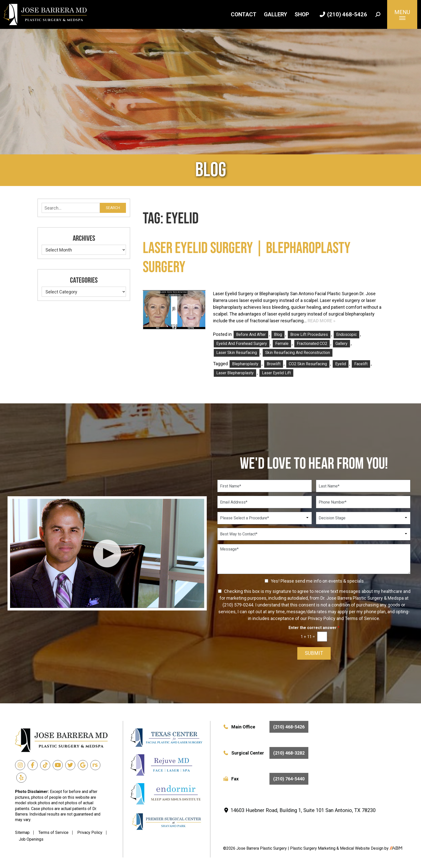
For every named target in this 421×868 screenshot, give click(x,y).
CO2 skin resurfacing (308, 364)
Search (113, 208)
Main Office (266, 727)
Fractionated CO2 (312, 344)
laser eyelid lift (276, 373)
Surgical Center (266, 753)
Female (282, 344)
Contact (244, 14)
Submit (314, 653)
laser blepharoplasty (235, 373)
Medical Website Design (362, 848)
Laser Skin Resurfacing (237, 353)
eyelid (341, 364)
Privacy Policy (90, 832)
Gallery (275, 14)
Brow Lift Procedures (309, 334)
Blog (278, 334)
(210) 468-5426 (343, 14)
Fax (266, 779)
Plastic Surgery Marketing (313, 848)
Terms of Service (53, 832)
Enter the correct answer (314, 628)
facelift (361, 364)
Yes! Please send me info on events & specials (317, 581)
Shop (302, 14)
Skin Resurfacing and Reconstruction (298, 353)
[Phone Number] (363, 502)
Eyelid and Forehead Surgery (242, 344)
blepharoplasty (245, 364)
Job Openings (31, 839)
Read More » (322, 321)
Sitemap (22, 832)
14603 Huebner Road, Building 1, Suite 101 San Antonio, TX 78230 (299, 810)
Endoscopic (346, 334)
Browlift (274, 364)
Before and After (251, 334)
